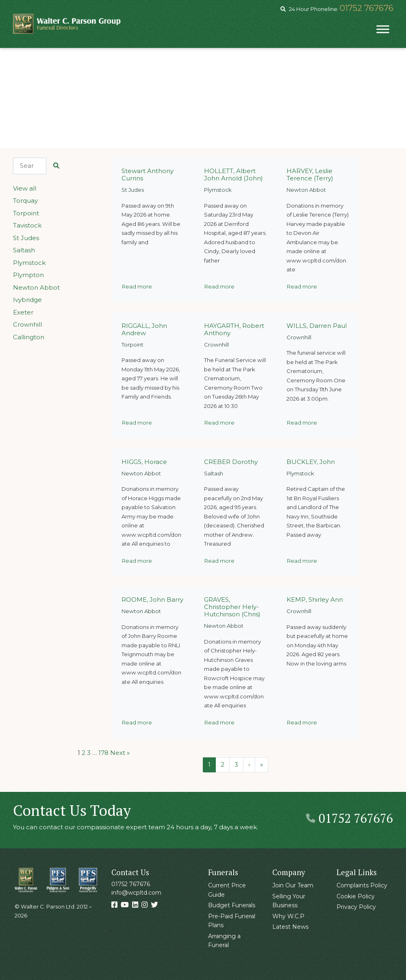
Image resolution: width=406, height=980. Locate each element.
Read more (137, 286)
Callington (29, 337)
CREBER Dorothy (231, 462)
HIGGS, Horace (144, 462)
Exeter (23, 312)
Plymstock (29, 263)
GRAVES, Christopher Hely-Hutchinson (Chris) (232, 607)
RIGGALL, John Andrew (144, 329)
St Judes (26, 238)
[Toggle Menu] (383, 29)
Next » (120, 753)
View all (25, 188)
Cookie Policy (356, 896)
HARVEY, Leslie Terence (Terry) (310, 175)
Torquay (25, 201)
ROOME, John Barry (152, 599)
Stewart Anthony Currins (148, 175)
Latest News (290, 927)
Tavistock (27, 225)
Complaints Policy (362, 885)
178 (103, 753)
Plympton (28, 275)
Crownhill (27, 324)
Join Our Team (293, 885)
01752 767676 (367, 8)
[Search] (30, 166)
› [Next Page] (249, 764)
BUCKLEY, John (311, 462)
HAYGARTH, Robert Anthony (234, 329)
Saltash (24, 250)
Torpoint (26, 213)
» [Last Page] (262, 764)
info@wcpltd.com (136, 893)
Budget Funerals (232, 905)
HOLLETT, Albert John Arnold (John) (233, 175)
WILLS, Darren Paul (317, 326)
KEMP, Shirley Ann (315, 599)
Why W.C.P (288, 916)
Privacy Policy (356, 907)
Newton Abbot (36, 287)
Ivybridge (27, 300)
